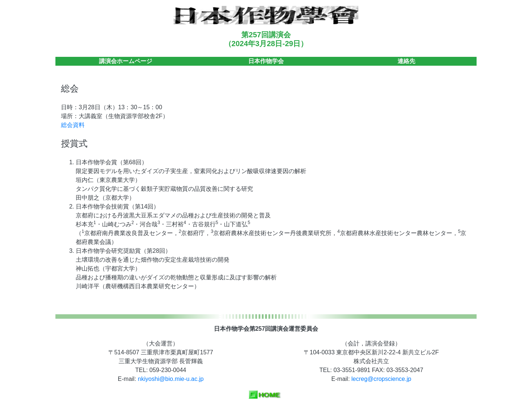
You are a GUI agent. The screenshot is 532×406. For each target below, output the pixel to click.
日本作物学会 (266, 61)
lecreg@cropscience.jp (381, 379)
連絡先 (406, 61)
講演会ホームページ (126, 61)
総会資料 (73, 125)
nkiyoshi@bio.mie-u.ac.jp (171, 379)
